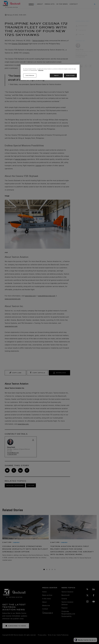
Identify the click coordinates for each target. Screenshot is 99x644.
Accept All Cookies (70, 75)
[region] (50, 72)
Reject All (56, 75)
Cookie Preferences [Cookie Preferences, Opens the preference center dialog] (30, 75)
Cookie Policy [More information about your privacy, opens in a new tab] (41, 70)
